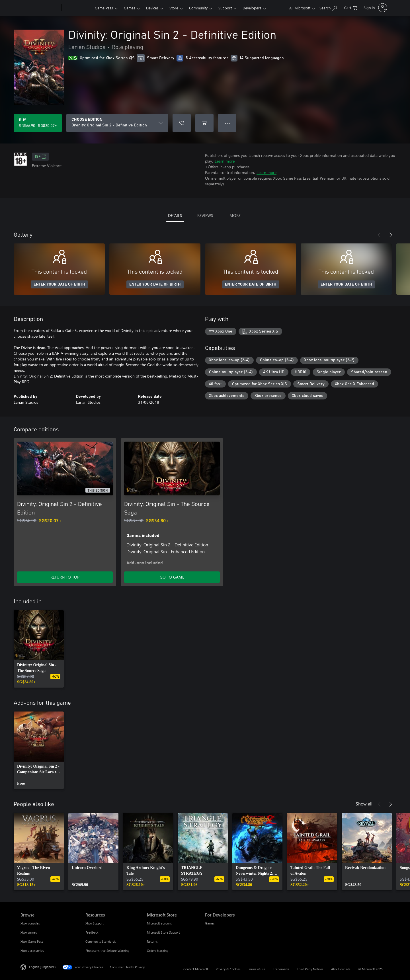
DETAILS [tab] (175, 215)
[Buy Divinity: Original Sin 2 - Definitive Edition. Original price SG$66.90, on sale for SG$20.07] (38, 123)
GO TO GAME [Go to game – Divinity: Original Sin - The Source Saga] (172, 577)
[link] (39, 649)
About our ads (341, 969)
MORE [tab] (235, 215)
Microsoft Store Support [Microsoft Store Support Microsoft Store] (163, 932)
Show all (364, 804)
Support (225, 8)
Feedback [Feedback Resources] (92, 932)
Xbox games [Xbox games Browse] (29, 932)
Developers (252, 8)
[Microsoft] (40, 8)
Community (198, 8)
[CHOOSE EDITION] (117, 123)
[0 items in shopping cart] (351, 7)
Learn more (225, 161)
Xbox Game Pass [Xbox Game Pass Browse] (32, 941)
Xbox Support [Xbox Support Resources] (95, 923)
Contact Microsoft (196, 969)
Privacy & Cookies (228, 969)
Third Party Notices (310, 969)
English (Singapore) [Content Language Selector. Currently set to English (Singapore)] (42, 967)
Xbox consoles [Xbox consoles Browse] (30, 923)
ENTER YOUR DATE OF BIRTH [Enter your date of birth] (59, 284)
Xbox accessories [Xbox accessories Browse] (32, 951)
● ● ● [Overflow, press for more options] (227, 123)
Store (174, 8)
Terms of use (257, 969)
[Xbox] (78, 8)
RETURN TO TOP (65, 577)
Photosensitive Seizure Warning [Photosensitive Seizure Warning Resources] (107, 951)
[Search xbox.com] (328, 7)
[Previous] (379, 235)
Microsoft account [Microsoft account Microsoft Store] (159, 923)
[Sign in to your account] (375, 8)
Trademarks (281, 969)
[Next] (391, 235)
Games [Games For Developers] (210, 923)
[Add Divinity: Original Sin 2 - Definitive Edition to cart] (204, 123)
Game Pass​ (104, 8)
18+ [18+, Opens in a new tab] (40, 157)
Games (130, 8)
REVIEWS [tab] (205, 215)
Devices (152, 8)
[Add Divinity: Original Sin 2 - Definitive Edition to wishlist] (182, 123)
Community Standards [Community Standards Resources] (101, 941)
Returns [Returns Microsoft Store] (152, 941)
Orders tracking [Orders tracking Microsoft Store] (158, 951)
